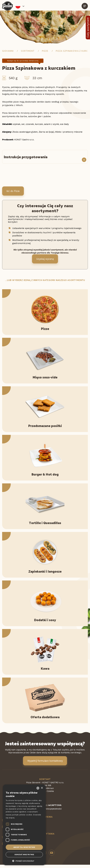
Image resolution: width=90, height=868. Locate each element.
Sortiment (28, 51)
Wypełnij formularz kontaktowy (45, 761)
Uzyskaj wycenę (45, 259)
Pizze (45, 51)
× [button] (42, 788)
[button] (24, 861)
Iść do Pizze (13, 191)
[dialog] (24, 825)
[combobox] (38, 788)
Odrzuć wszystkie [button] (24, 855)
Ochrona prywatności (51, 809)
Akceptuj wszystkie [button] (24, 847)
